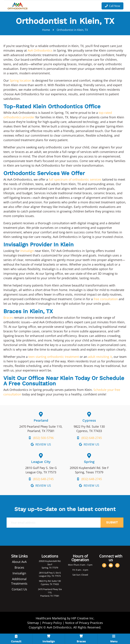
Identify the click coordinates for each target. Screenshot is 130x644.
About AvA (19, 562)
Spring (89, 462)
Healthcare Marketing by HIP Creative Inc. (65, 618)
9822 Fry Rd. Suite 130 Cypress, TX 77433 (50, 583)
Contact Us (19, 589)
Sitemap (33, 623)
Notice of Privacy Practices (84, 623)
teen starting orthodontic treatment (54, 357)
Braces (8, 318)
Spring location (20, 80)
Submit (112, 522)
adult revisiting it (100, 357)
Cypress (89, 420)
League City (41, 462)
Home (46, 30)
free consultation (106, 299)
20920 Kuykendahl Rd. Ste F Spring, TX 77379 (50, 564)
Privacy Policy (52, 623)
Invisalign (27, 251)
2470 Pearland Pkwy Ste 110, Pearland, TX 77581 (50, 592)
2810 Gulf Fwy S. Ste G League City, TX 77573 (50, 574)
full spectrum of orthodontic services (75, 179)
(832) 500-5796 (43, 438)
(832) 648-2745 (92, 438)
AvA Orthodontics (40, 50)
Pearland (41, 420)
